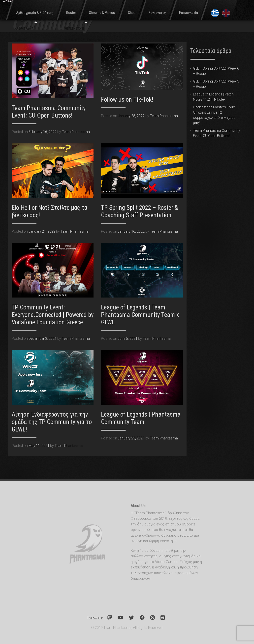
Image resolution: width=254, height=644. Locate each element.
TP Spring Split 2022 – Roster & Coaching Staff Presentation (139, 211)
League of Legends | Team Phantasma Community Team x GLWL (140, 315)
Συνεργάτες (157, 13)
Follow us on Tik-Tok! (127, 100)
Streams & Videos (102, 13)
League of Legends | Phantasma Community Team (141, 418)
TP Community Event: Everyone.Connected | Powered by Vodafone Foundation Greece (53, 315)
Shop (132, 13)
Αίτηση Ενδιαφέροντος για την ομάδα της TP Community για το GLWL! (52, 422)
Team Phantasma (76, 132)
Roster (71, 13)
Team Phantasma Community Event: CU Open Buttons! (49, 112)
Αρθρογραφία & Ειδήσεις (35, 13)
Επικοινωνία (189, 13)
